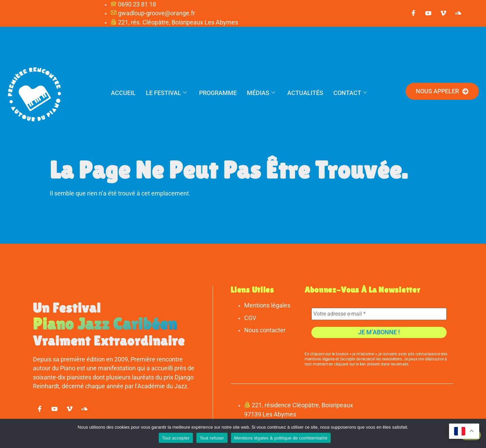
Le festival (166, 93)
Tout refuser (212, 438)
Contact (350, 93)
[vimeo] (443, 14)
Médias (261, 93)
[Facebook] (413, 14)
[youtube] (428, 14)
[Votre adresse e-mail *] (379, 314)
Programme (218, 93)
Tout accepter (176, 438)
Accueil (123, 93)
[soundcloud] (458, 14)
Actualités (305, 93)
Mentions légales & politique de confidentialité (281, 438)
